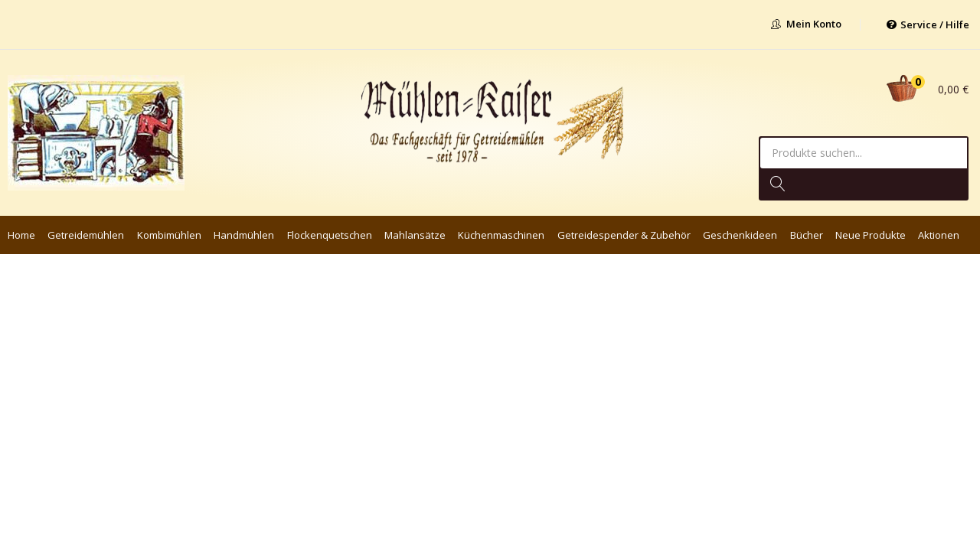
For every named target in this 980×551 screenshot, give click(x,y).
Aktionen (939, 235)
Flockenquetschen (330, 235)
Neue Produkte (871, 235)
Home (21, 235)
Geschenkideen (740, 235)
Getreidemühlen (86, 235)
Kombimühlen (169, 235)
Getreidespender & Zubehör (624, 235)
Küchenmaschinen (501, 235)
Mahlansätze (415, 235)
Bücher (807, 235)
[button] (924, 89)
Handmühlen (244, 235)
